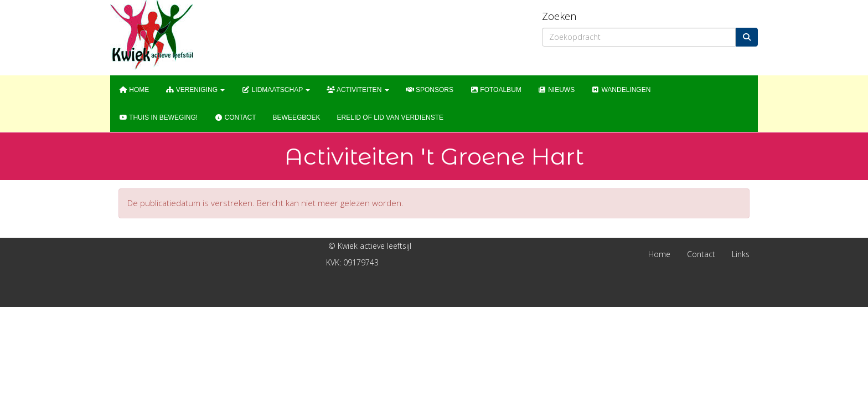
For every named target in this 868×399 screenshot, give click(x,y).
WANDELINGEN (621, 90)
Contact (235, 117)
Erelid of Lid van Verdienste (391, 117)
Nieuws (556, 90)
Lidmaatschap (276, 90)
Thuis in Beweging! (158, 117)
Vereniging (195, 90)
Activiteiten (358, 90)
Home (134, 90)
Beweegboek (297, 117)
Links (741, 254)
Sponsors (430, 90)
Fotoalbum (496, 90)
